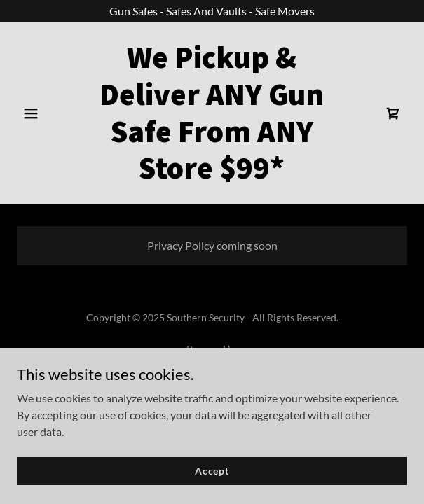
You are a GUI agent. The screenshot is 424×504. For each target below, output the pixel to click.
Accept (212, 471)
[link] (212, 174)
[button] (46, 113)
